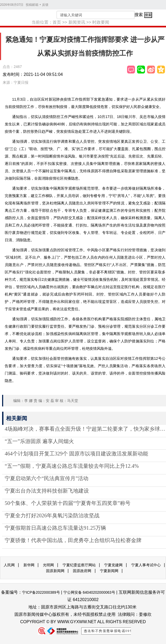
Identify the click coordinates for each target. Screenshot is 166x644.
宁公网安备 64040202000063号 (89, 592)
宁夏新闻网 (109, 571)
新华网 (29, 565)
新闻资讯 (77, 22)
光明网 (48, 565)
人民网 (9, 565)
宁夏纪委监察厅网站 (79, 565)
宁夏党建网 (113, 565)
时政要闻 (101, 22)
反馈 (45, 5)
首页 (57, 22)
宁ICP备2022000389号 (41, 592)
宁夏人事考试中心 (146, 565)
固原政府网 (82, 571)
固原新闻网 (55, 571)
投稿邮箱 (32, 5)
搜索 (139, 15)
